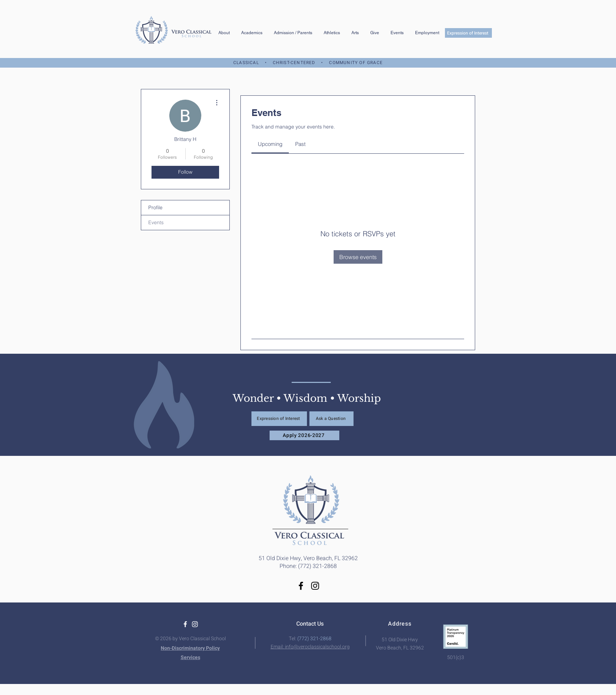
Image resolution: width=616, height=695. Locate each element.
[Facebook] (301, 586)
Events (156, 222)
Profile (155, 207)
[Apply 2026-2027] (304, 435)
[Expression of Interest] (468, 33)
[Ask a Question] (331, 419)
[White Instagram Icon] (195, 624)
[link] (270, 144)
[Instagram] (315, 586)
